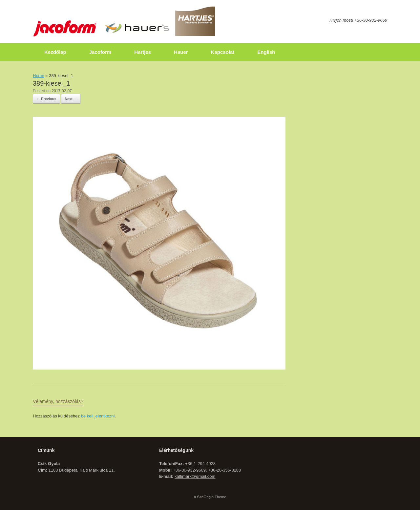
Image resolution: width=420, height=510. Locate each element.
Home (39, 76)
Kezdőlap (55, 52)
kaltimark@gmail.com (195, 476)
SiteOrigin (205, 497)
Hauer (181, 52)
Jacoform (100, 52)
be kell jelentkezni (98, 416)
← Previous (46, 99)
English (266, 52)
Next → (71, 99)
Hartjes (143, 52)
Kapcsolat (223, 52)
